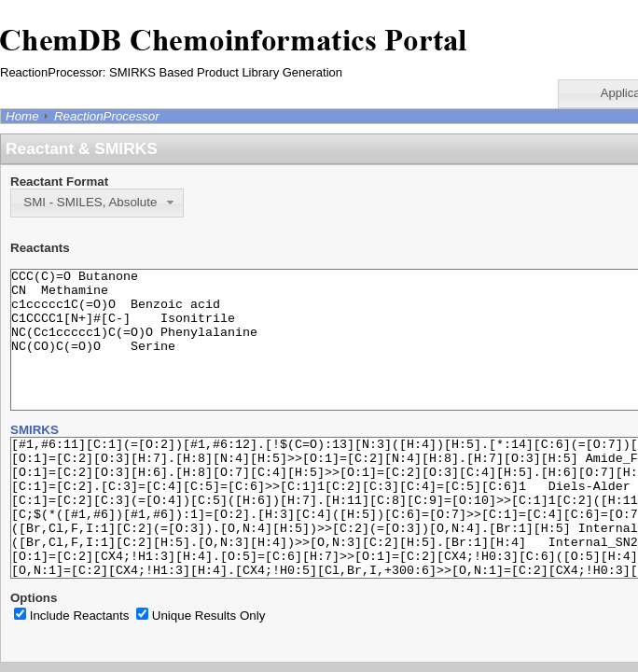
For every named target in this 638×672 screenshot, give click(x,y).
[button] (97, 203)
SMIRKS (35, 458)
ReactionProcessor (107, 116)
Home (22, 116)
